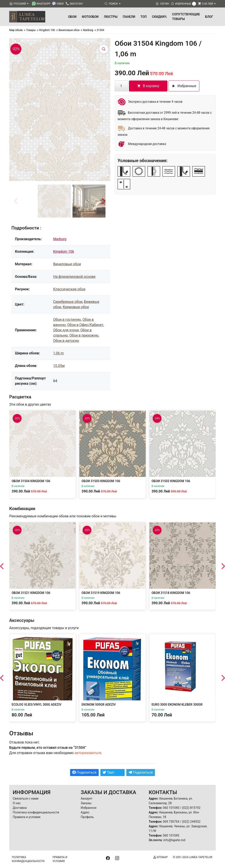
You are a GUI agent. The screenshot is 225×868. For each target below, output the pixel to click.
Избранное (89, 808)
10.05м (59, 366)
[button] (54, 201)
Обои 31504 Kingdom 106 (31, 481)
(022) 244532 (191, 822)
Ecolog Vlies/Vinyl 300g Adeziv (36, 705)
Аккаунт (86, 798)
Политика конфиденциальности (36, 812)
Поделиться (84, 772)
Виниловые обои (67, 264)
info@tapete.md (174, 840)
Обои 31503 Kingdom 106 (101, 481)
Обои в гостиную (67, 320)
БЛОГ (209, 17)
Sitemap (161, 857)
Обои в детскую (66, 341)
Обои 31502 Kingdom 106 (171, 481)
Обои (72, 17)
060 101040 (171, 808)
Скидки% (159, 17)
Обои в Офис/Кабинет (85, 325)
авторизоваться (88, 753)
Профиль (87, 817)
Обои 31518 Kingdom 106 (171, 593)
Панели (129, 17)
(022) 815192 (191, 808)
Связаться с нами (26, 798)
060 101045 (171, 835)
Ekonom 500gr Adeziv (99, 705)
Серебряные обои (68, 302)
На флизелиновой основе (74, 277)
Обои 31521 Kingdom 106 (31, 593)
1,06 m (58, 353)
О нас (17, 803)
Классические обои (69, 289)
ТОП (143, 17)
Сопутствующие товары (186, 17)
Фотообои (90, 17)
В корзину (148, 86)
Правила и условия (27, 817)
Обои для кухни (66, 330)
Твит (109, 772)
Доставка (20, 808)
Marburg (60, 239)
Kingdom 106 (64, 252)
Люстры (111, 17)
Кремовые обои (76, 307)
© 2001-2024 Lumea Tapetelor (193, 857)
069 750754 (171, 822)
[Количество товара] (121, 86)
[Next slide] (103, 201)
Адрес (85, 812)
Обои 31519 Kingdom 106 (101, 593)
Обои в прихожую (84, 335)
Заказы (86, 803)
